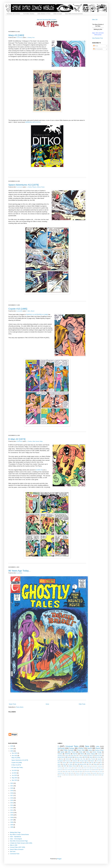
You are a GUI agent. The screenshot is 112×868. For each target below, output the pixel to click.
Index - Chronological (16, 839)
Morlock (93, 771)
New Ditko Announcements (74, 14)
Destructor (60, 770)
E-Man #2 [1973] (17, 439)
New (87, 746)
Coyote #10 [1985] (18, 309)
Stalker (59, 766)
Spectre (72, 775)
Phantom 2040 (79, 773)
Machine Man (98, 756)
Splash (62, 752)
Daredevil (77, 763)
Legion (67, 756)
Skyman (67, 775)
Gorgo (83, 770)
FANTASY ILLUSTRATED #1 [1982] (37, 314)
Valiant (91, 757)
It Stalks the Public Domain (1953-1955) (21, 843)
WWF (65, 766)
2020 (12, 788)
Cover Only (81, 750)
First (33, 38)
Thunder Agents (84, 761)
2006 (12, 822)
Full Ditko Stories (29, 14)
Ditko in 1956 (14, 845)
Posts (96, 46)
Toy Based (85, 756)
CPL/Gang (60, 768)
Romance (68, 761)
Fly (101, 763)
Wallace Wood (72, 766)
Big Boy (91, 766)
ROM (86, 757)
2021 (12, 786)
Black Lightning (98, 766)
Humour (60, 754)
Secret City (101, 773)
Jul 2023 (14, 773)
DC (59, 750)
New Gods (100, 771)
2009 (12, 815)
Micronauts (87, 771)
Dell (83, 763)
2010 (12, 813)
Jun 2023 (15, 775)
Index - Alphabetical (15, 837)
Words (82, 754)
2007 (12, 820)
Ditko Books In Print (44, 14)
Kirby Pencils (92, 759)
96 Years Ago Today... (19, 571)
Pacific (72, 773)
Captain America (68, 768)
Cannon (64, 763)
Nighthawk (60, 773)
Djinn (29, 311)
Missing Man (83, 764)
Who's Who (98, 757)
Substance (90, 775)
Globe (81, 752)
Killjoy (41, 441)
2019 (12, 791)
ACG (59, 763)
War (79, 766)
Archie (67, 759)
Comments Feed (15, 854)
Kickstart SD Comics (13, 14)
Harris (59, 764)
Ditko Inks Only (81, 759)
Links (98, 746)
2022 (12, 783)
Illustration (96, 770)
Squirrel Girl (79, 775)
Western (92, 761)
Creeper (71, 763)
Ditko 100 (95, 20)
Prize (90, 764)
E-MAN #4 (39, 470)
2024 (12, 749)
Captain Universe (78, 768)
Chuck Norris (87, 768)
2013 (12, 805)
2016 (12, 798)
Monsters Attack (79, 757)
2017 (12, 795)
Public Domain (68, 750)
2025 (12, 746)
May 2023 (15, 778)
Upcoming (61, 748)
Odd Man (66, 773)
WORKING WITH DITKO (33, 122)
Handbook (60, 756)
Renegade (60, 761)
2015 (12, 800)
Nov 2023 (15, 756)
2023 (12, 751)
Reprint (34, 187)
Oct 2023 (15, 770)
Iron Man (70, 764)
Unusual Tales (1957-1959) (17, 847)
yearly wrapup (91, 754)
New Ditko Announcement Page (19, 841)
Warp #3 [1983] (16, 35)
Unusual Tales (72, 746)
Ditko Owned (36, 441)
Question (95, 773)
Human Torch (89, 770)
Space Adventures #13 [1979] (23, 185)
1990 (12, 827)
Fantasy (30, 38)
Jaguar (64, 771)
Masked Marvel (62, 757)
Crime (73, 759)
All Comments (98, 49)
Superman (97, 775)
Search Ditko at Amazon (17, 849)
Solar (100, 764)
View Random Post (97, 38)
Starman (75, 754)
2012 (12, 808)
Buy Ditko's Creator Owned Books (19, 835)
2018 (12, 793)
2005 (12, 825)
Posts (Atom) (20, 707)
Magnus (81, 771)
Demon (100, 768)
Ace (62, 759)
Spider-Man (73, 756)
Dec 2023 (15, 753)
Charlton (30, 187)
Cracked (100, 754)
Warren (91, 756)
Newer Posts (12, 704)
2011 (12, 810)
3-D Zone (99, 761)
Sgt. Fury (61, 775)
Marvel (33, 311)
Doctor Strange (97, 752)
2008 (12, 817)
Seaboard (75, 761)
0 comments (19, 38)
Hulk (64, 764)
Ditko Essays (58, 14)
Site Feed (13, 852)
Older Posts (82, 704)
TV (79, 756)
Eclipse (74, 770)
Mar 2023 (15, 780)
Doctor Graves (67, 770)
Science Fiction (41, 187)
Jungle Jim (70, 771)
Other (88, 752)
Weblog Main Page (15, 832)
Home (47, 704)
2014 (12, 803)
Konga (76, 771)
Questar (100, 759)
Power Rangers (87, 773)
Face (79, 770)
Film (92, 763)
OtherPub (67, 754)
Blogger (59, 859)
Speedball (70, 757)
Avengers (85, 766)
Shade (95, 764)
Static (85, 775)
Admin (90, 750)
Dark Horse (94, 768)
